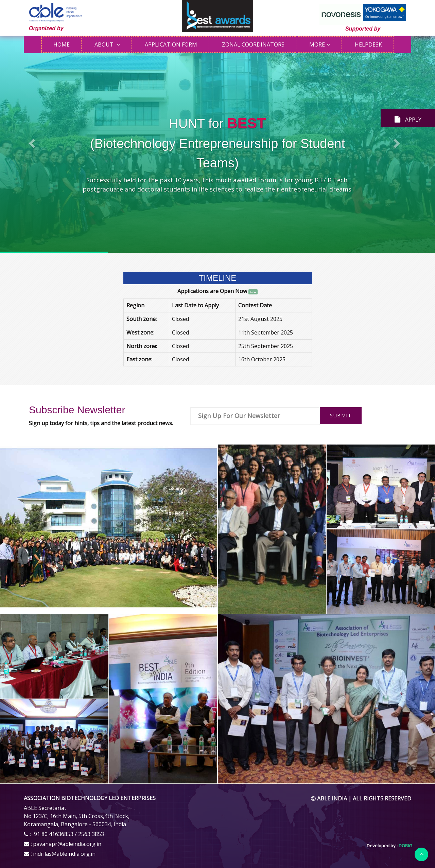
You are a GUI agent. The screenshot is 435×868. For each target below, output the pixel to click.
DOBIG (405, 846)
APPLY (408, 120)
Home (62, 44)
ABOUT (105, 44)
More (317, 44)
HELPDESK (368, 44)
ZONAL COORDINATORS (253, 44)
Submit (341, 415)
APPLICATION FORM (171, 44)
